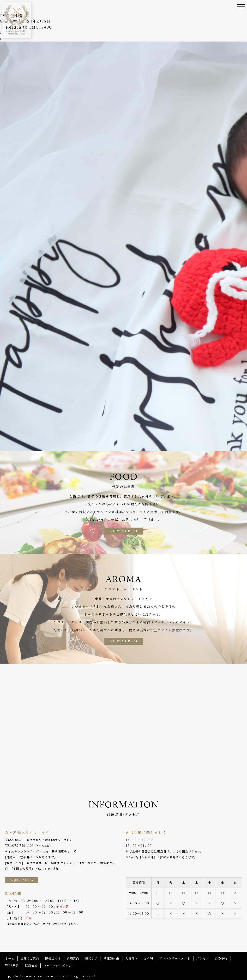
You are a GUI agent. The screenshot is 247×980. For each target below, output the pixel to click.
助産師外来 (111, 958)
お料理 (148, 958)
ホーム (10, 958)
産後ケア (91, 958)
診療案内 (73, 958)
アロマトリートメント (175, 958)
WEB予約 (12, 965)
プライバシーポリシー (59, 965)
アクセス (203, 958)
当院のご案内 (30, 958)
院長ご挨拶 (53, 958)
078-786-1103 (23, 845)
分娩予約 (221, 958)
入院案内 (132, 958)
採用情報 (31, 965)
